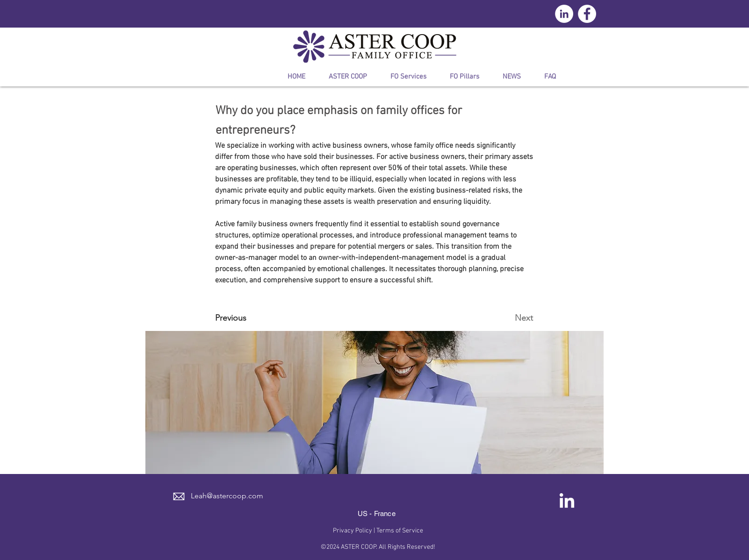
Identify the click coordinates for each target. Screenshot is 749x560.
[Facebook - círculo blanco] (587, 14)
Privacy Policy (353, 531)
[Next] (510, 318)
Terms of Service (400, 531)
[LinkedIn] (567, 502)
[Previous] (246, 318)
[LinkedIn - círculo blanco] (564, 14)
